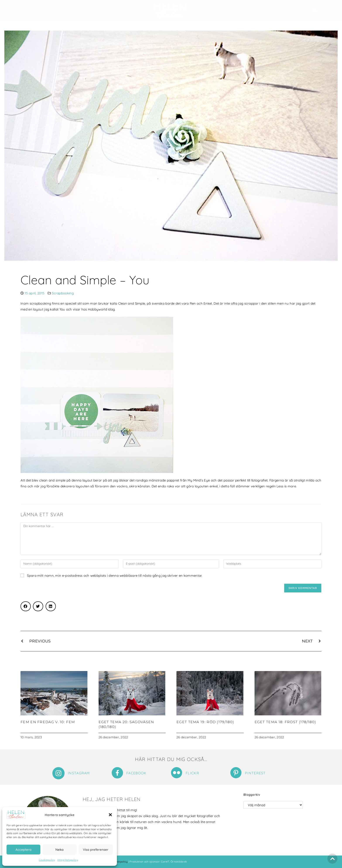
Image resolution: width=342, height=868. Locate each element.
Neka (59, 850)
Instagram (79, 773)
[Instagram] (58, 773)
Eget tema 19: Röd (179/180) (205, 722)
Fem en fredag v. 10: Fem (48, 722)
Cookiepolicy (47, 860)
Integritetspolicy (68, 860)
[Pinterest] (236, 773)
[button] (110, 815)
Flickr (192, 773)
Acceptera (23, 850)
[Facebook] (117, 773)
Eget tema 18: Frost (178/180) (285, 722)
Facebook (136, 773)
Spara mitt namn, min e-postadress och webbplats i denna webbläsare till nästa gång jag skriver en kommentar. (115, 576)
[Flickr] (177, 773)
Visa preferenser (96, 850)
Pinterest (255, 773)
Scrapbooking (63, 293)
